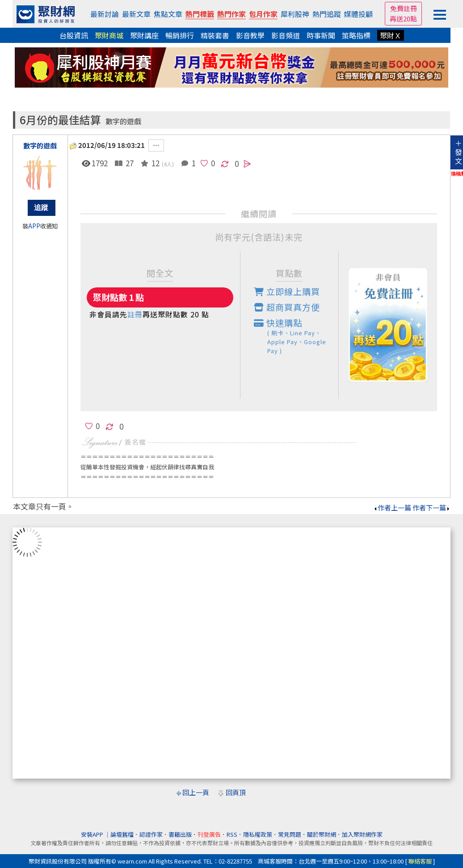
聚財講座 (144, 35)
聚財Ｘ (391, 35)
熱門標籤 (200, 14)
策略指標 (356, 35)
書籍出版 (180, 834)
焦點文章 (168, 14)
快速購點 (296, 336)
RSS (232, 834)
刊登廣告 (209, 834)
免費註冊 (404, 8)
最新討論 (105, 14)
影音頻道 (286, 35)
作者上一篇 (392, 508)
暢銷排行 (180, 35)
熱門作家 (231, 14)
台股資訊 (74, 35)
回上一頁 (196, 792)
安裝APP (93, 834)
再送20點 (403, 19)
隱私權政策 (258, 834)
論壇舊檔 (122, 834)
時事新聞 (321, 35)
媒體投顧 (358, 14)
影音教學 (250, 35)
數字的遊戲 (123, 121)
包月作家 (263, 14)
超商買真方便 (287, 307)
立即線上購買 (287, 291)
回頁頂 (236, 792)
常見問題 (290, 834)
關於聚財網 (322, 834)
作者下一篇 (431, 508)
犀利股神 (295, 14)
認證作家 (151, 834)
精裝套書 (215, 35)
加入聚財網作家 (362, 834)
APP (34, 226)
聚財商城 (109, 35)
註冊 (135, 314)
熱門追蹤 (327, 14)
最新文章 (136, 14)
